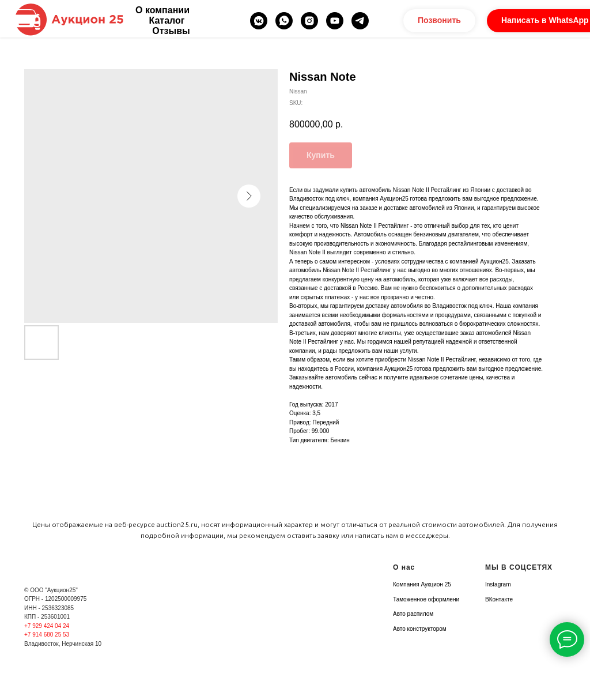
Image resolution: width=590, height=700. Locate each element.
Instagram (498, 584)
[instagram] (309, 21)
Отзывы (171, 31)
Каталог (167, 20)
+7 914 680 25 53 (47, 635)
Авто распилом (413, 614)
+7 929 (34, 626)
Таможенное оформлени (426, 599)
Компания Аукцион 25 (422, 584)
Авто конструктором (420, 629)
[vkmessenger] (259, 21)
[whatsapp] (284, 21)
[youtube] (335, 21)
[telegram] (360, 21)
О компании (162, 10)
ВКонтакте (499, 599)
